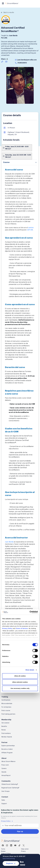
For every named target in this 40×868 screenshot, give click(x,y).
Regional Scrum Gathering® (10, 788)
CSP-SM (30, 230)
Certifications (6, 700)
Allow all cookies (20, 676)
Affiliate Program (7, 753)
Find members (6, 733)
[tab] (20, 162)
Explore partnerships (8, 746)
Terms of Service (22, 628)
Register (11, 863)
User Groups (6, 791)
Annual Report (6, 776)
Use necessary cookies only (20, 688)
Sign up (20, 831)
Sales (3, 800)
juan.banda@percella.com (27, 60)
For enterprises (6, 707)
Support (4, 804)
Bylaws (3, 851)
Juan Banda (9, 542)
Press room (5, 765)
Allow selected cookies (20, 682)
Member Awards (7, 737)
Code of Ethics (6, 854)
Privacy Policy (7, 628)
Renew (4, 730)
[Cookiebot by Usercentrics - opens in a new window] (30, 612)
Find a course (6, 711)
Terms (3, 849)
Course (6, 162)
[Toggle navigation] (3, 3)
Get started (5, 723)
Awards (4, 772)
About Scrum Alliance (8, 762)
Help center (25, 849)
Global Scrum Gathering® (10, 784)
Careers (4, 769)
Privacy (23, 851)
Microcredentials (7, 704)
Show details (30, 670)
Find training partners (8, 714)
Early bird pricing (9, 859)
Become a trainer (7, 749)
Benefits (4, 726)
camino (31, 228)
